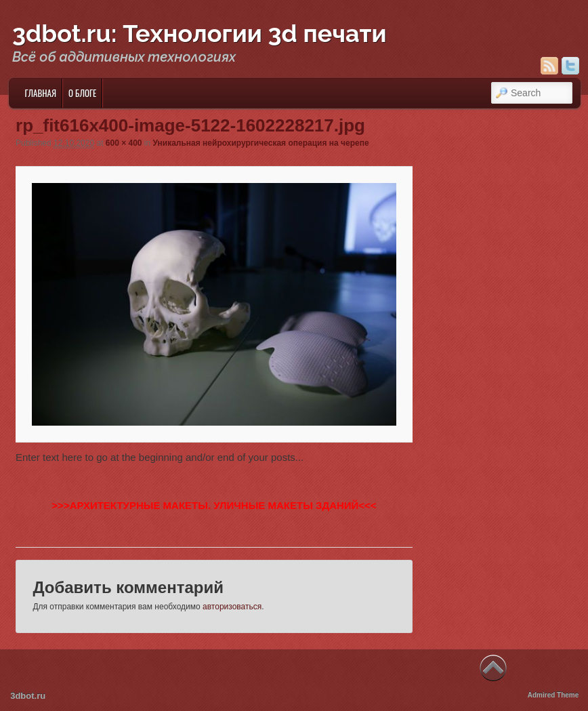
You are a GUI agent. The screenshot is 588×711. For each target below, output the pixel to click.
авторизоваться (232, 607)
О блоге (82, 93)
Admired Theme (553, 695)
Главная (40, 93)
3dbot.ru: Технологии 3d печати (199, 33)
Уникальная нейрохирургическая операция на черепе (261, 143)
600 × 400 (124, 143)
